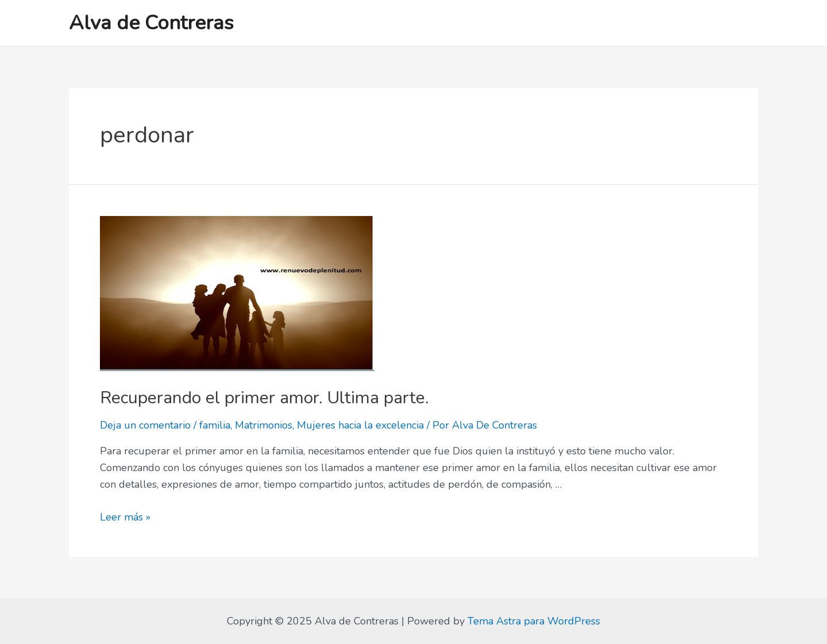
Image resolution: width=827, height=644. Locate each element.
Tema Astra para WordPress (534, 621)
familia (215, 425)
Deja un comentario (145, 425)
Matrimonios (264, 425)
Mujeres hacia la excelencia (360, 425)
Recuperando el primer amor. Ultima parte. (264, 398)
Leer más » (125, 517)
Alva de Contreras (151, 23)
